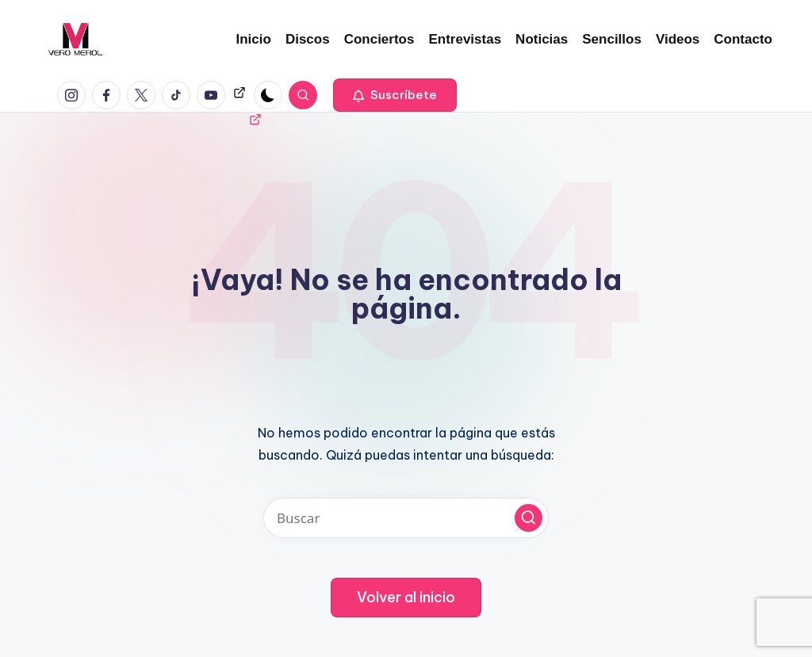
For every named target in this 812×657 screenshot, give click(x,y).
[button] (395, 95)
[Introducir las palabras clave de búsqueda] (406, 518)
